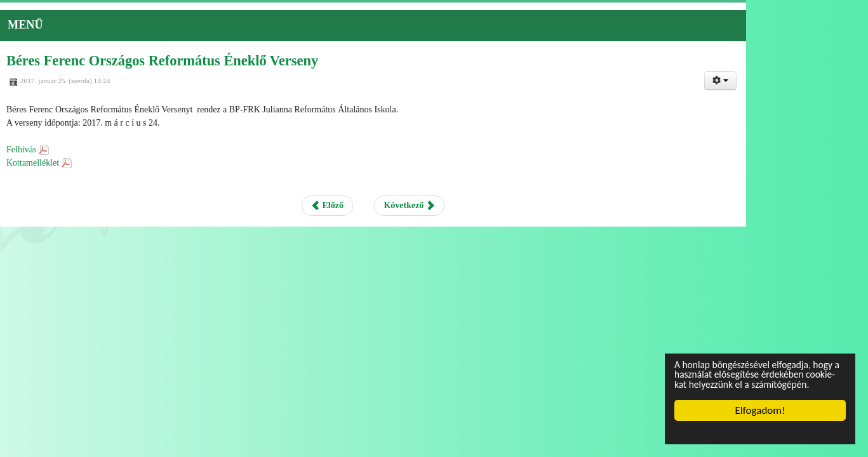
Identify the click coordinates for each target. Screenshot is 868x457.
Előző (389, 210)
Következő (470, 210)
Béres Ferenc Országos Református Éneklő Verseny (214, 68)
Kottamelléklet (89, 168)
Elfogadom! (760, 410)
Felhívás (77, 155)
